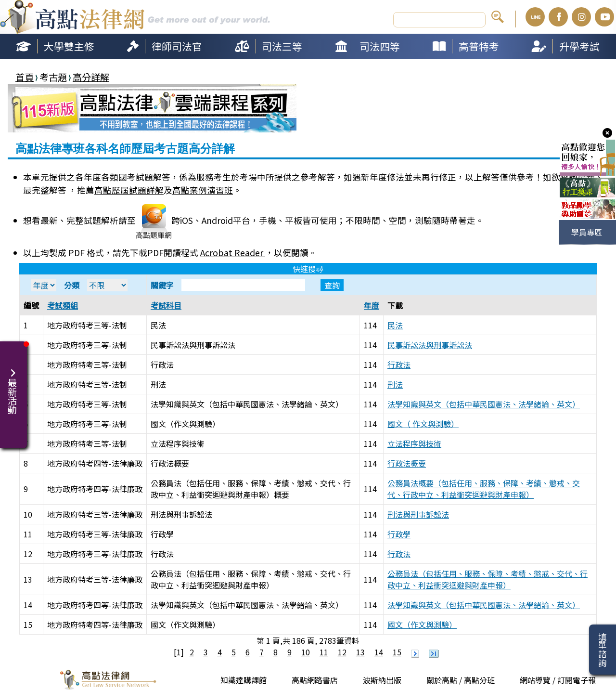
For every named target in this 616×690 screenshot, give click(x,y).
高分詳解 (91, 77)
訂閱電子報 (577, 680)
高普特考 (479, 46)
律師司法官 (177, 46)
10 (306, 652)
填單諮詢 (602, 650)
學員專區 (587, 232)
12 (342, 652)
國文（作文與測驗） (422, 625)
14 (379, 652)
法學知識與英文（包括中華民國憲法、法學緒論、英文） (484, 404)
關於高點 (442, 680)
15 (397, 652)
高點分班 (479, 680)
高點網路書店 (315, 680)
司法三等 (282, 46)
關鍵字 (247, 285)
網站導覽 (535, 680)
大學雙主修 (69, 46)
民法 (395, 325)
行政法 (399, 365)
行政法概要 (407, 463)
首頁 (25, 77)
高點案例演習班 (203, 190)
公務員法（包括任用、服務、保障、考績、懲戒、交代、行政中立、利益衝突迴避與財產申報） (488, 579)
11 (324, 652)
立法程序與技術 (414, 443)
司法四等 (380, 46)
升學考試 (579, 46)
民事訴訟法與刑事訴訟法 (430, 345)
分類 (96, 285)
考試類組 (63, 305)
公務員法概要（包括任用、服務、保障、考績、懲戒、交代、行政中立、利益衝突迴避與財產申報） (484, 489)
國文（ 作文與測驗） (423, 424)
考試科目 (166, 305)
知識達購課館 (244, 680)
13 (360, 652)
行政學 (399, 534)
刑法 (395, 384)
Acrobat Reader (233, 253)
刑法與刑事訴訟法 (418, 514)
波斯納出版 (382, 680)
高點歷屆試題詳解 (129, 190)
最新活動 (13, 385)
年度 (372, 305)
